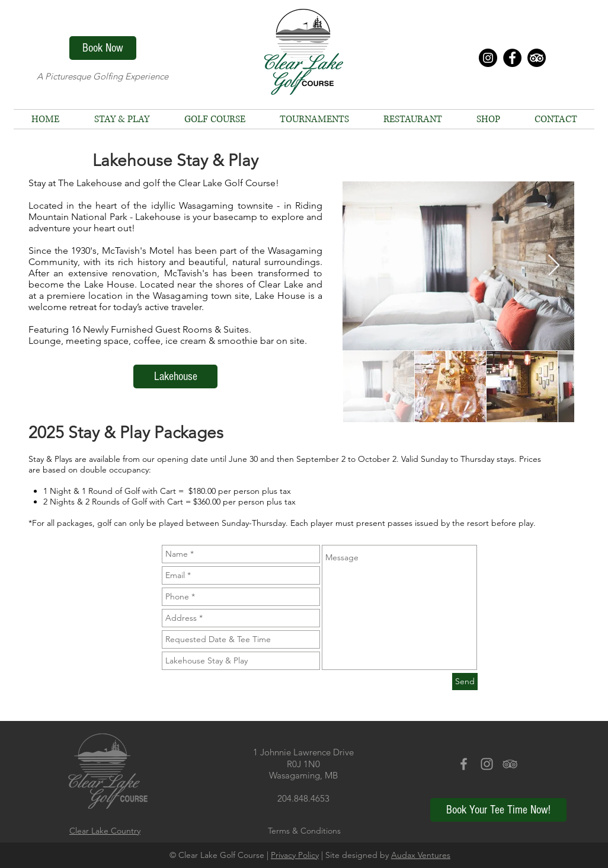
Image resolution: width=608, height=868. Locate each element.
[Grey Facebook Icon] (464, 764)
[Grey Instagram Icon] (487, 764)
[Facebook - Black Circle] (512, 58)
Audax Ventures (421, 855)
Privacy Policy (295, 855)
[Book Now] (103, 48)
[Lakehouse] (175, 376)
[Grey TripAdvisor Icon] (510, 764)
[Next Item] (554, 266)
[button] (215, 119)
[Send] (465, 682)
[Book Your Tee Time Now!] (498, 810)
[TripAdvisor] (537, 58)
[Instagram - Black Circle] (488, 58)
